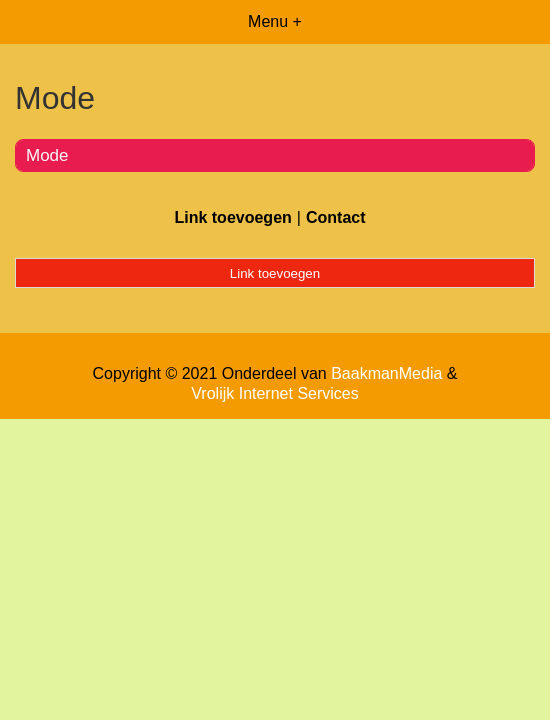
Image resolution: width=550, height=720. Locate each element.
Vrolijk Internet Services (274, 393)
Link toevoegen (232, 217)
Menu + (275, 21)
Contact (336, 217)
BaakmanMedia (386, 373)
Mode (47, 155)
